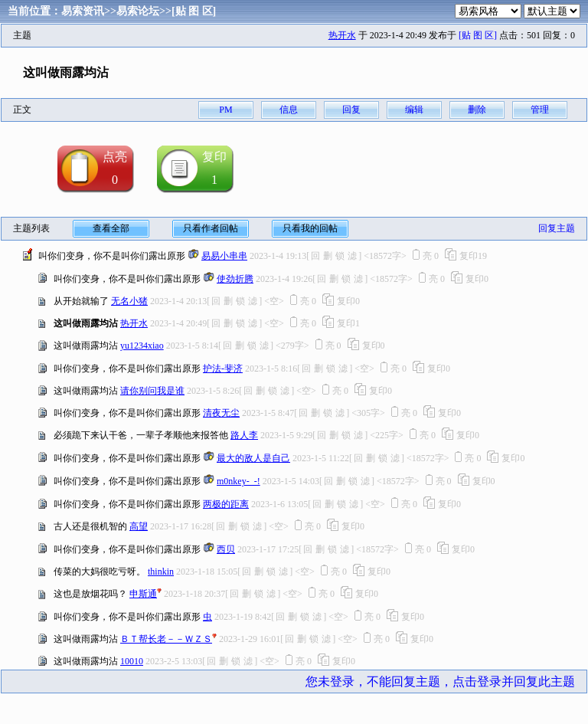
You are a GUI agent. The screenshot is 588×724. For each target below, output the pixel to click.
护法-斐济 (223, 369)
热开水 (342, 35)
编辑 (414, 110)
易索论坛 (138, 11)
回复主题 (557, 228)
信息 (289, 110)
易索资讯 (83, 11)
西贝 (226, 549)
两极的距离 (226, 504)
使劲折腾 (235, 279)
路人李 (244, 435)
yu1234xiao (142, 346)
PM (225, 110)
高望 (139, 526)
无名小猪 (129, 301)
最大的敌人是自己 (253, 458)
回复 (351, 110)
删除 (477, 110)
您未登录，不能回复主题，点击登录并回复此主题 (440, 681)
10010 (132, 661)
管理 (540, 110)
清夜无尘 (221, 413)
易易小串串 (224, 256)
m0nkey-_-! (238, 481)
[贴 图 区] (194, 11)
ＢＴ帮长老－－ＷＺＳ (166, 639)
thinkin (161, 572)
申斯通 (143, 594)
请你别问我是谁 (152, 391)
